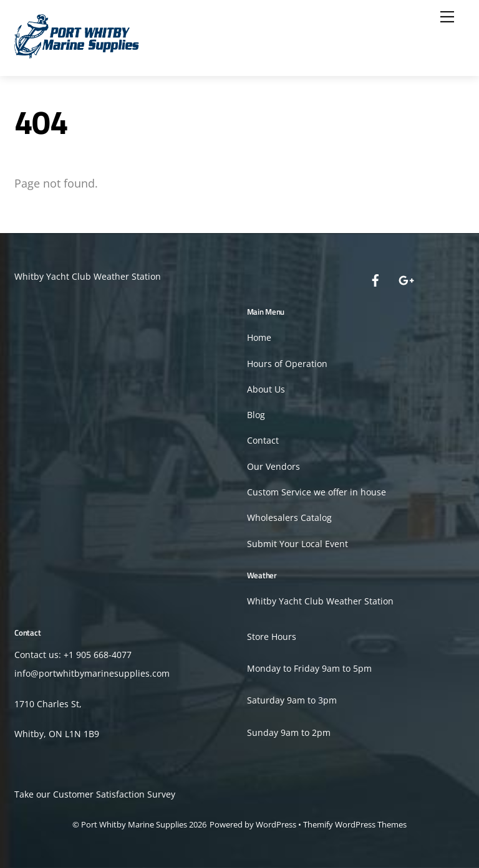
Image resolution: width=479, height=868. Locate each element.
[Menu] (447, 17)
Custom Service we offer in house (317, 492)
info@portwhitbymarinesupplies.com (92, 673)
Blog (256, 415)
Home (259, 337)
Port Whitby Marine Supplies (134, 824)
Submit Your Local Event (298, 544)
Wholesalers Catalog (289, 517)
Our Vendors (273, 466)
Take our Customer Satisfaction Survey (95, 794)
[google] (405, 279)
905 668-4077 (104, 655)
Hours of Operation (287, 364)
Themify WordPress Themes (355, 824)
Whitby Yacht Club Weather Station (88, 276)
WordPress (276, 824)
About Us (266, 389)
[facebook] (375, 279)
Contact (263, 440)
